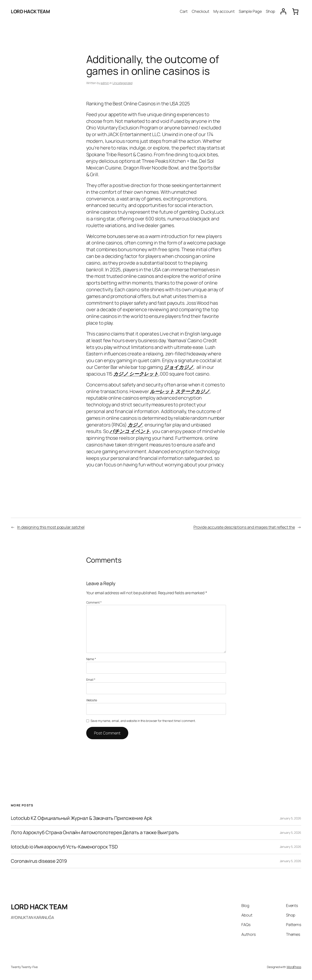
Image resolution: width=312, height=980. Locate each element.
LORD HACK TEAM (30, 11)
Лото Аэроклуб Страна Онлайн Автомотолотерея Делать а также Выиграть (95, 833)
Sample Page (250, 11)
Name (91, 659)
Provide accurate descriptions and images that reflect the (244, 527)
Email (91, 680)
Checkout (201, 11)
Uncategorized (122, 83)
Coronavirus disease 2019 (39, 861)
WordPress (294, 967)
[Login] (283, 11)
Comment (94, 602)
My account (224, 11)
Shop (271, 11)
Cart (184, 11)
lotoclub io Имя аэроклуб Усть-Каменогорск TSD (64, 847)
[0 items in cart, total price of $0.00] (295, 11)
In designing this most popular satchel (51, 527)
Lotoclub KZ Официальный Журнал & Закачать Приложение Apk (81, 818)
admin (105, 83)
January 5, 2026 (291, 818)
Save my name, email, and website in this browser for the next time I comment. (143, 721)
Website (92, 700)
